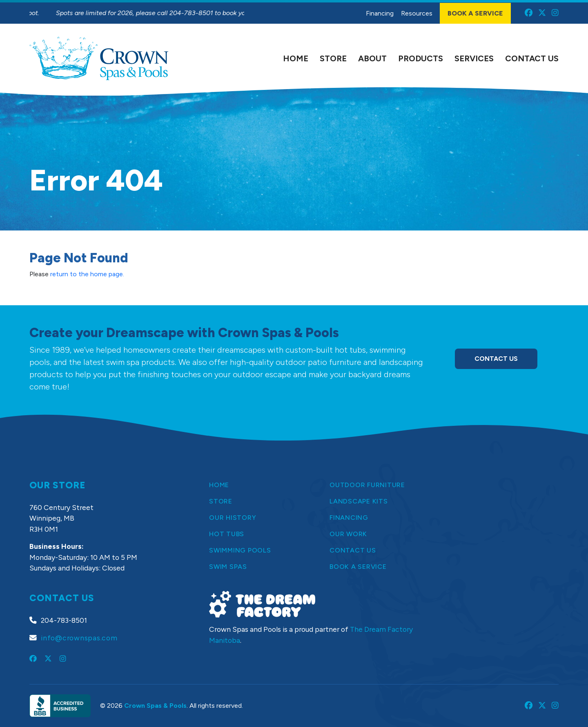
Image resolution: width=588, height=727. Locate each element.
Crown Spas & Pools (155, 706)
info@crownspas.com (79, 638)
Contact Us (496, 359)
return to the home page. (87, 274)
